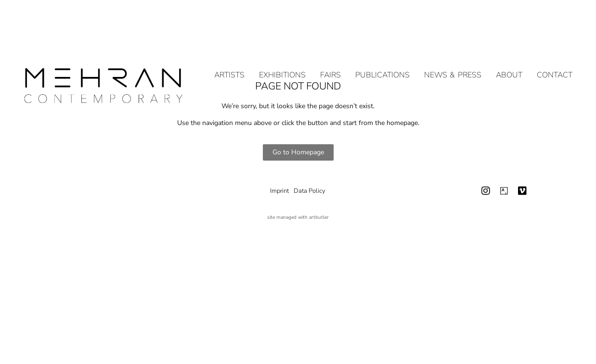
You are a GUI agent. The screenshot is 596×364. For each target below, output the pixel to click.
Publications (382, 63)
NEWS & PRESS (453, 63)
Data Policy (310, 191)
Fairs (330, 63)
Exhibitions (282, 63)
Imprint (279, 191)
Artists (229, 63)
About (509, 63)
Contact (555, 63)
